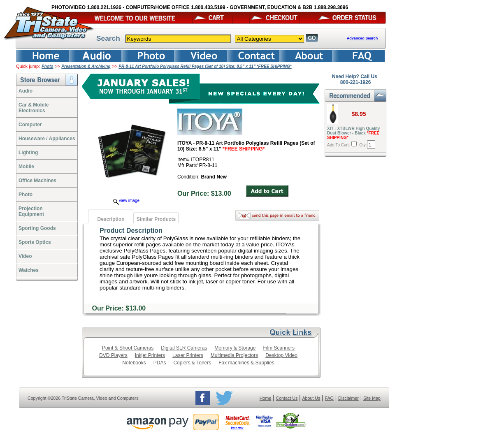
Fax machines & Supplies (246, 363)
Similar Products (156, 219)
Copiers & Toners (192, 363)
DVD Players (113, 355)
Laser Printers (188, 355)
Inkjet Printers (150, 355)
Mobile (26, 167)
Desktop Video (281, 355)
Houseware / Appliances (47, 139)
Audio (26, 91)
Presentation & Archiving (86, 66)
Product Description (131, 231)
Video (25, 256)
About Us (311, 398)
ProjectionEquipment (31, 211)
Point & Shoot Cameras (128, 348)
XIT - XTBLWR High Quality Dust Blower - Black (353, 133)
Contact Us (287, 398)
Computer (30, 125)
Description (111, 219)
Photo (47, 66)
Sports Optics (35, 242)
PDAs (160, 363)
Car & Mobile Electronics (34, 108)
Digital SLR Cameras (184, 348)
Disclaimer (348, 398)
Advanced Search (362, 38)
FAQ (329, 398)
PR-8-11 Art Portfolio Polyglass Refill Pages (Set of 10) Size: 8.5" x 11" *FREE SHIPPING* (205, 66)
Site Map (372, 398)
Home (265, 398)
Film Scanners (279, 348)
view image (126, 200)
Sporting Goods (37, 228)
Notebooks (134, 363)
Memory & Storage (235, 348)
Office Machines (37, 181)
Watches (29, 270)
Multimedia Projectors (234, 355)
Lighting (28, 153)
